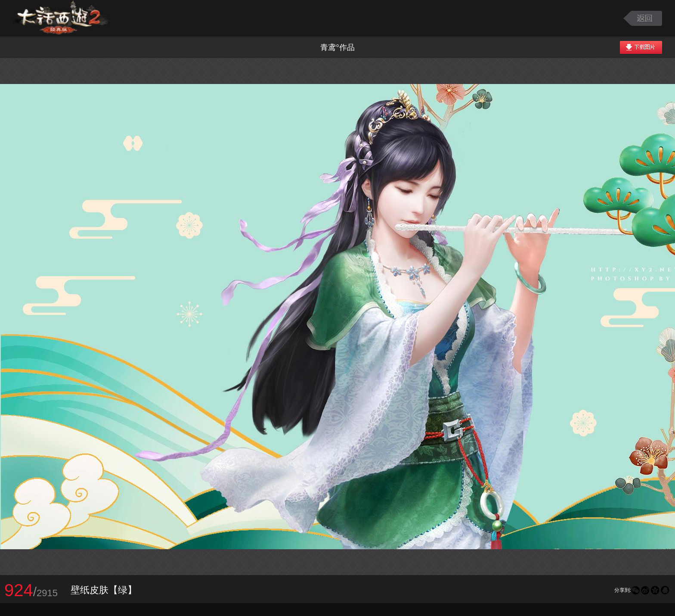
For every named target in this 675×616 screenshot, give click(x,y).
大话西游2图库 (61, 18)
